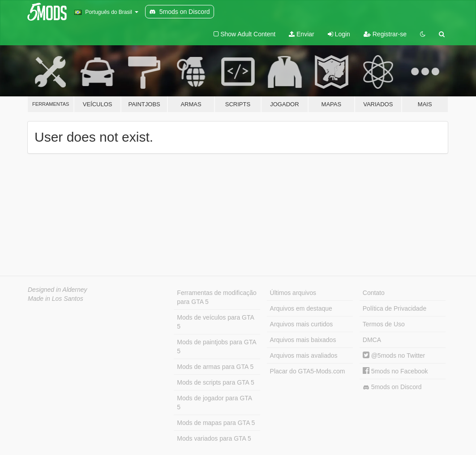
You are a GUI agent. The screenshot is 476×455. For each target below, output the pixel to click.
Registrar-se (385, 34)
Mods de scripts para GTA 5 (215, 382)
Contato (374, 293)
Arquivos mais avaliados (304, 355)
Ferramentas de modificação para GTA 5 (217, 297)
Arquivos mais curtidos (302, 324)
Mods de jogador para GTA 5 (214, 403)
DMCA (372, 340)
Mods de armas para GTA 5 (215, 367)
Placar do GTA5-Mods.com (308, 371)
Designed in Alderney (58, 290)
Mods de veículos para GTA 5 (215, 322)
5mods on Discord (392, 387)
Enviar (302, 34)
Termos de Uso (384, 324)
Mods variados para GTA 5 (214, 438)
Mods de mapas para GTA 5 (216, 423)
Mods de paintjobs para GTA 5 (217, 347)
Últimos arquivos (293, 293)
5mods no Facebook (395, 371)
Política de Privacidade (395, 308)
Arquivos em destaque (301, 308)
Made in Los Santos (56, 299)
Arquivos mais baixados (303, 340)
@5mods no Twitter (394, 355)
